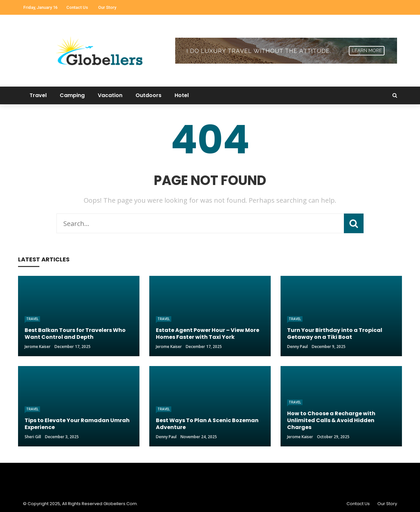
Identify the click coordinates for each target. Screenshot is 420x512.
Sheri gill (33, 437)
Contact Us (77, 7)
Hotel (182, 95)
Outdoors (148, 95)
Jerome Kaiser (38, 347)
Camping (72, 95)
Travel (38, 95)
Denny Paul (297, 347)
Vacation (110, 95)
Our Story (107, 7)
